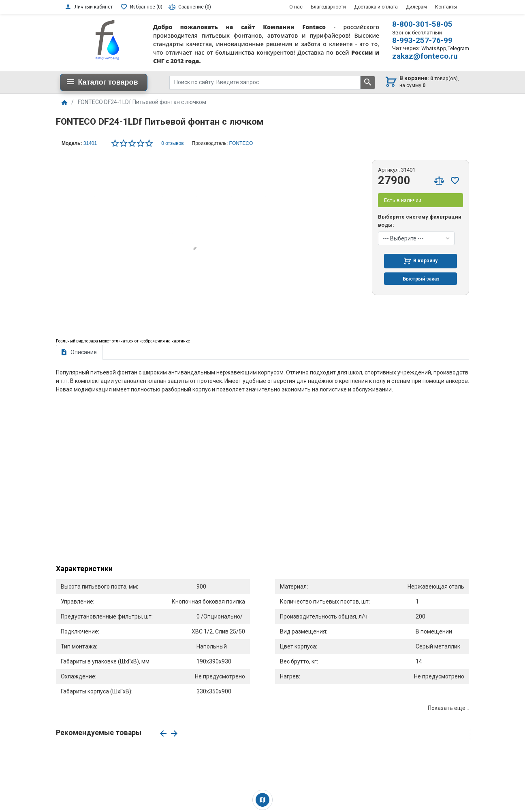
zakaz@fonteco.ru (425, 56)
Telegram (458, 48)
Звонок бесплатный (417, 33)
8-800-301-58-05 (422, 24)
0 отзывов (172, 143)
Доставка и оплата (376, 7)
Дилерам (416, 7)
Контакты (446, 7)
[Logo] (107, 39)
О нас (296, 7)
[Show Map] (262, 800)
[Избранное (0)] (141, 7)
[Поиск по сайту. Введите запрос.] (265, 83)
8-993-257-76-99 (422, 40)
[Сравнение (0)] (190, 7)
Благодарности (328, 7)
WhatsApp (434, 48)
